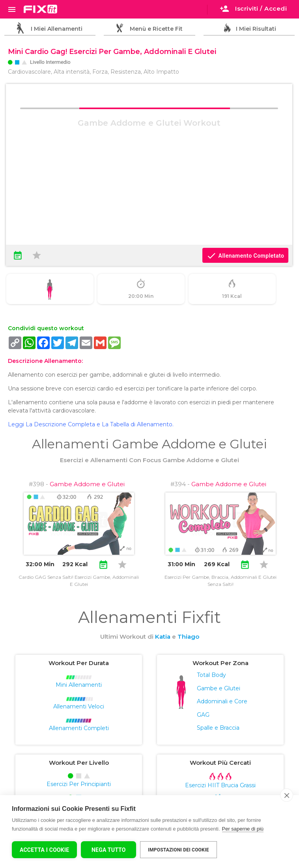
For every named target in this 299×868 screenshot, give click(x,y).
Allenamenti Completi (79, 728)
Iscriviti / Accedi (253, 9)
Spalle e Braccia (218, 728)
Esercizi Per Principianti (79, 784)
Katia (163, 637)
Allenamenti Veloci (79, 706)
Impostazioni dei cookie (178, 850)
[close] (287, 795)
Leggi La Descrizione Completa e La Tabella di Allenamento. (91, 424)
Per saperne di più (243, 829)
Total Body (211, 675)
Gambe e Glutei (219, 688)
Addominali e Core (222, 701)
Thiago (188, 637)
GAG (203, 715)
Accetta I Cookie (44, 850)
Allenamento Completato (245, 256)
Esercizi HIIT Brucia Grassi (220, 785)
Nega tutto (109, 850)
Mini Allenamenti (79, 685)
